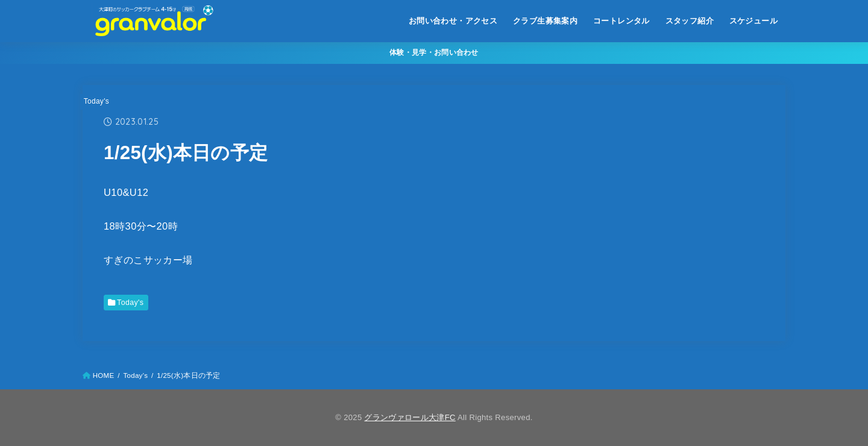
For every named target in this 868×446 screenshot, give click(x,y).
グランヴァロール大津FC (410, 417)
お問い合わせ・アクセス (453, 21)
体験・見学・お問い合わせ (434, 52)
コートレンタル (621, 21)
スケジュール (753, 21)
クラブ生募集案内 (545, 21)
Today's (96, 101)
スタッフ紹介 (690, 21)
